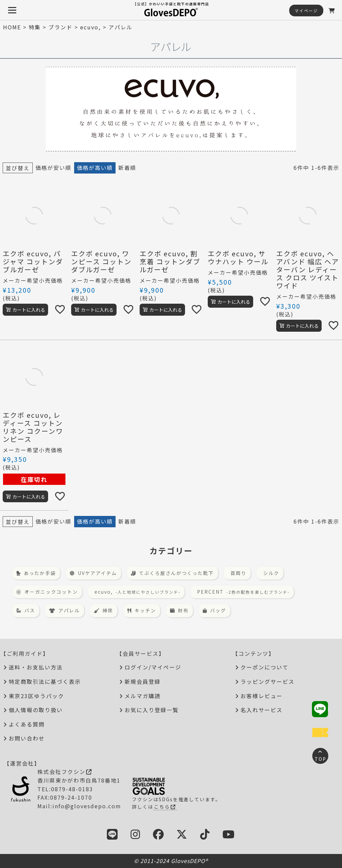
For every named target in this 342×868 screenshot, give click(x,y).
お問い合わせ (27, 738)
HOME (12, 27)
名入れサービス (262, 710)
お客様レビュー (262, 696)
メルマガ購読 (143, 696)
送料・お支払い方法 (36, 667)
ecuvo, (91, 27)
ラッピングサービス (268, 681)
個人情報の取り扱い (36, 710)
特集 (35, 27)
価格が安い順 (53, 168)
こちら (165, 807)
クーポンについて (265, 667)
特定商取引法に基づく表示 (45, 681)
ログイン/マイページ (153, 667)
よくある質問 (27, 724)
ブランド (60, 27)
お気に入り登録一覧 (152, 710)
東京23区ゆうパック (36, 696)
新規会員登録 (143, 681)
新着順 (127, 168)
